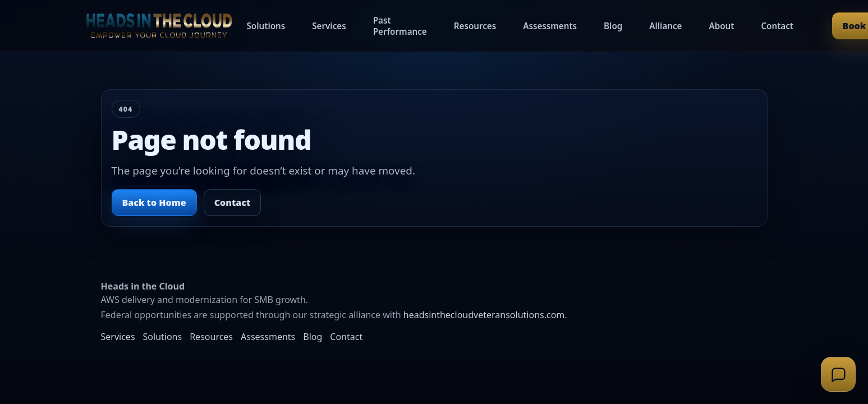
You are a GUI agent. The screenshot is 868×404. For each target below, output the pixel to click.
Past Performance (400, 26)
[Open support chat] (838, 374)
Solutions (266, 26)
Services (329, 26)
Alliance (665, 26)
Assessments (550, 26)
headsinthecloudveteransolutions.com (484, 315)
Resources (475, 26)
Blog (613, 26)
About (721, 26)
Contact (777, 26)
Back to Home (154, 203)
